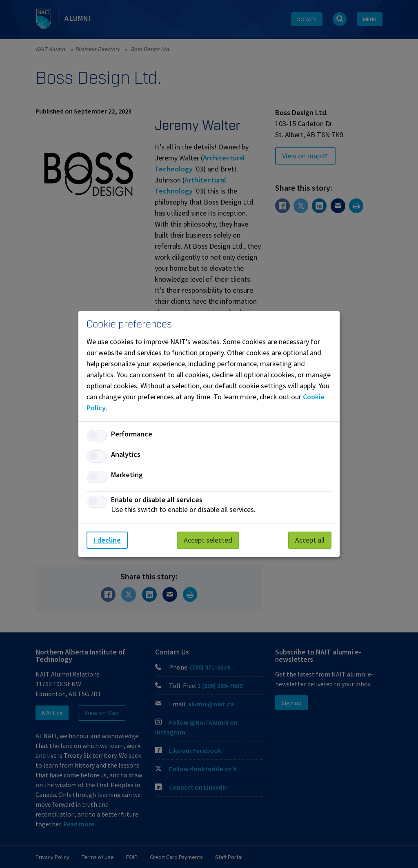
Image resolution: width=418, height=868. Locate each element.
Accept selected (208, 540)
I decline (107, 540)
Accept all (310, 540)
